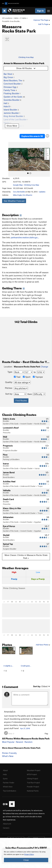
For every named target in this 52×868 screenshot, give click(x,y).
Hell (5, 103)
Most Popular (8, 742)
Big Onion (8, 77)
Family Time (9, 90)
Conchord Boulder (12, 84)
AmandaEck (10, 712)
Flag (46, 734)
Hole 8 (7, 106)
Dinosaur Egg (10, 87)
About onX (7, 824)
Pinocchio (7, 433)
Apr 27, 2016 (25, 728)
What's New (8, 756)
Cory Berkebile (19, 192)
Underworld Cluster (28, 486)
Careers (6, 828)
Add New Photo (43, 645)
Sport (27, 377)
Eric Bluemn (27, 195)
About (5, 770)
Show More (12, 126)
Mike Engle (17, 195)
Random (28, 742)
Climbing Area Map (26, 57)
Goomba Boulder (12, 100)
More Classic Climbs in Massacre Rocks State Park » (26, 557)
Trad (17, 377)
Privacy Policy (29, 854)
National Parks (33, 791)
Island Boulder (10, 110)
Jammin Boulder (11, 113)
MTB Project (32, 774)
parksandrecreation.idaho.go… (25, 237)
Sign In (40, 11)
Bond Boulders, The (13, 80)
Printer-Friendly (9, 753)
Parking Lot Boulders (11, 459)
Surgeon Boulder (10, 549)
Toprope (38, 377)
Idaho (16, 18)
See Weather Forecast (14, 201)
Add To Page (44, 24)
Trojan (40, 486)
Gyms (5, 779)
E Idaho (23, 18)
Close (26, 860)
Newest (19, 742)
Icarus (37, 468)
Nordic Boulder (40, 424)
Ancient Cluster (26, 424)
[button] (11, 159)
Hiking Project (32, 779)
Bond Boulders (9, 477)
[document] (26, 856)
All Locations (7, 18)
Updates (42, 192)
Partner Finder (9, 783)
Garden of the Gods (13, 97)
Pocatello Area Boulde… (12, 21)
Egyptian (38, 522)
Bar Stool (8, 74)
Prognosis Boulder (10, 450)
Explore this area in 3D (32, 136)
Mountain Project (34, 770)
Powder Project (33, 787)
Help (5, 774)
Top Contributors (9, 791)
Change (44, 367)
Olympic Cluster (26, 468)
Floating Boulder (11, 93)
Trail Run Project (33, 783)
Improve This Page (42, 20)
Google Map (18, 185)
